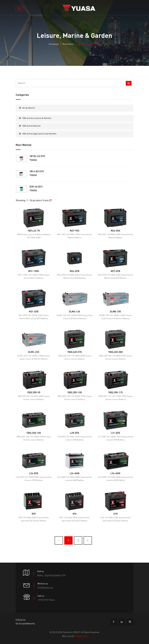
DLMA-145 (74, 312)
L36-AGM (115, 474)
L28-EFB (74, 433)
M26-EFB (75, 271)
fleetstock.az (81, 636)
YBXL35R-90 (34, 393)
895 (34, 514)
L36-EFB (34, 474)
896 (75, 514)
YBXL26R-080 (115, 352)
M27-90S (75, 231)
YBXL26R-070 (75, 352)
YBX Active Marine (31, 126)
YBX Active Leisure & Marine (37, 118)
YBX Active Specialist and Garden (39, 134)
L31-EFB (115, 433)
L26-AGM (74, 474)
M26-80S (115, 231)
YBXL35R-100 (75, 393)
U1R (115, 514)
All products (68, 44)
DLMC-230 (34, 352)
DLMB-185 (115, 312)
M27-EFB (115, 271)
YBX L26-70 (34, 231)
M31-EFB (34, 312)
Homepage (54, 44)
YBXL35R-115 (115, 393)
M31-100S (34, 271)
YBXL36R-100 (34, 433)
